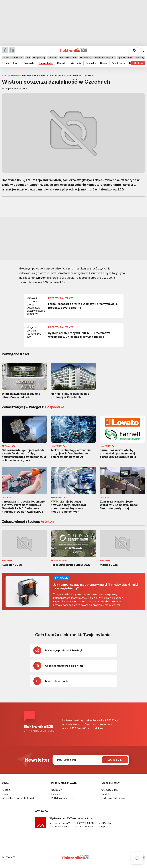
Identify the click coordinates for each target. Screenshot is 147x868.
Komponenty (39, 57)
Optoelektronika (126, 57)
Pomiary (140, 57)
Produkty (29, 63)
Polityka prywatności (62, 798)
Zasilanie (53, 57)
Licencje (56, 794)
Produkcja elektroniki (13, 57)
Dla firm (138, 63)
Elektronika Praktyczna (113, 798)
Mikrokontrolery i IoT (105, 57)
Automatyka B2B (110, 790)
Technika (91, 63)
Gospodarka (46, 63)
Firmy (16, 63)
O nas (5, 794)
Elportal (105, 794)
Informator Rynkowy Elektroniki (18, 798)
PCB (28, 57)
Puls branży (118, 63)
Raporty (62, 63)
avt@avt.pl (105, 823)
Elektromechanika (69, 57)
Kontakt (6, 790)
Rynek (5, 63)
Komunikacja (86, 57)
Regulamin (57, 790)
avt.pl (102, 826)
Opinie (104, 63)
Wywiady (76, 63)
